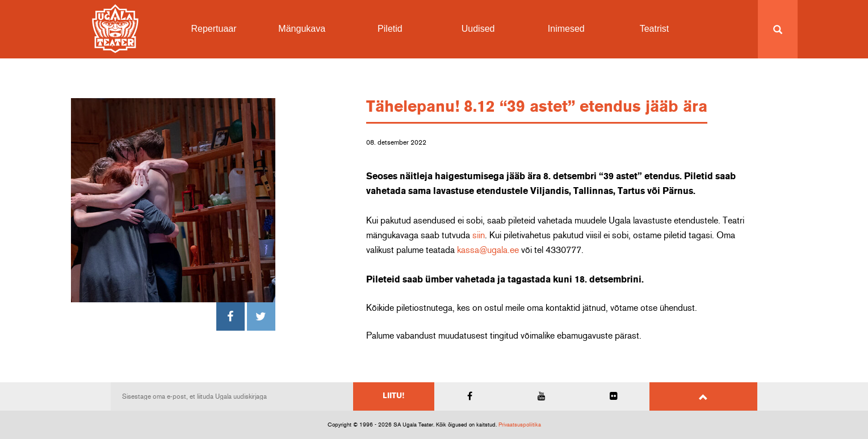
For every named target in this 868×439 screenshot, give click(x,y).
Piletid (390, 29)
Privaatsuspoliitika (520, 425)
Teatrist (655, 29)
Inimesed (566, 29)
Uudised (478, 29)
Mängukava (302, 29)
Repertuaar (214, 29)
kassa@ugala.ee (488, 250)
